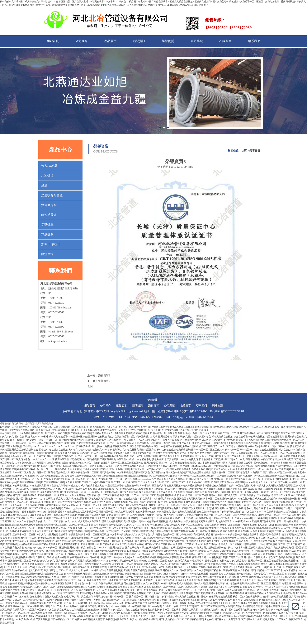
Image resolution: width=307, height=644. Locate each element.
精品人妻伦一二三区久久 (275, 619)
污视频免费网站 (153, 557)
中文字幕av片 (148, 567)
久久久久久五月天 (150, 583)
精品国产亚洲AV (161, 469)
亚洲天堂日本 (221, 479)
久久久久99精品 (167, 587)
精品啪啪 (221, 564)
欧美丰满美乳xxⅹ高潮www (135, 521)
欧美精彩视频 (183, 450)
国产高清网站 (120, 518)
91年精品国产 (133, 482)
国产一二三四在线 (19, 597)
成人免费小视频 (147, 492)
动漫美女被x (139, 453)
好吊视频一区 (30, 583)
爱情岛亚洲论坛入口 (82, 587)
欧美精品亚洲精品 (9, 450)
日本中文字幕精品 (63, 531)
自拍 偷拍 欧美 (52, 564)
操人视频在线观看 (282, 541)
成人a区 (199, 544)
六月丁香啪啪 (186, 541)
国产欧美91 (155, 495)
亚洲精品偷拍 (165, 437)
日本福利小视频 (98, 557)
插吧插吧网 (76, 459)
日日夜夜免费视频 (37, 515)
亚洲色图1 (182, 499)
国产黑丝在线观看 (226, 476)
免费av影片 (176, 505)
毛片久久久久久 (43, 600)
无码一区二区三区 (263, 453)
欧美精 (58, 453)
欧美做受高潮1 (13, 512)
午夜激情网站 (32, 476)
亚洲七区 (239, 492)
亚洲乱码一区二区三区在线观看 (264, 561)
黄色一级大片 (85, 554)
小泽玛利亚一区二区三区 (191, 476)
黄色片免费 (158, 459)
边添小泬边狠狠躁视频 (227, 502)
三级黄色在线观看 (205, 505)
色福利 (83, 606)
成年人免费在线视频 (222, 437)
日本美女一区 (278, 587)
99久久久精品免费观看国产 (79, 538)
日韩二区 (17, 600)
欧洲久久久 (87, 603)
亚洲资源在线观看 (58, 535)
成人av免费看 (141, 489)
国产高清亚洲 (233, 557)
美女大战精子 (120, 508)
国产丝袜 (283, 482)
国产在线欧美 (132, 548)
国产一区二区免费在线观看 (144, 456)
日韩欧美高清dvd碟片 (201, 613)
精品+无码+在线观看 (270, 535)
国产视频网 (271, 544)
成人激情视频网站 (224, 616)
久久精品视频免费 (79, 616)
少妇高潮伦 (87, 551)
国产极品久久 (178, 554)
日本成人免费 (21, 616)
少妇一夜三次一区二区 (120, 479)
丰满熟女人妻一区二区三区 (105, 443)
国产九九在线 (154, 593)
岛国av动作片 (69, 466)
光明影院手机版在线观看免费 (283, 518)
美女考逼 (174, 541)
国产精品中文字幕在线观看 (223, 570)
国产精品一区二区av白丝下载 (144, 597)
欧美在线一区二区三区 (257, 583)
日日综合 (233, 508)
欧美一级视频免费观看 (155, 528)
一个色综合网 (30, 505)
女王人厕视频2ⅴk (175, 486)
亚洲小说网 (70, 443)
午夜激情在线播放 (207, 528)
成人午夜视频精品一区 (139, 606)
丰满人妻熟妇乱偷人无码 (49, 593)
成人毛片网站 (176, 521)
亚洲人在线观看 (262, 577)
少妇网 (187, 502)
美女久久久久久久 (122, 453)
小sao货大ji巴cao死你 (108, 561)
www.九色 (41, 512)
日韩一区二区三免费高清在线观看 (205, 495)
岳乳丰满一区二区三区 (223, 472)
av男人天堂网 (104, 564)
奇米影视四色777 (292, 570)
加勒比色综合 (127, 538)
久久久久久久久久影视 (152, 482)
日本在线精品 (218, 443)
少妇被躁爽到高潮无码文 (192, 535)
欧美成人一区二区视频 (230, 544)
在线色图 (172, 433)
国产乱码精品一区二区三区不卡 (267, 570)
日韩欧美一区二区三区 (138, 440)
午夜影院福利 (136, 528)
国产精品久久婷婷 (272, 472)
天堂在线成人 (64, 610)
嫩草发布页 (206, 600)
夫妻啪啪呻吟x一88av (254, 544)
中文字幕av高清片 (119, 535)
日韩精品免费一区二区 (167, 535)
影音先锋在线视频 (129, 561)
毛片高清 (262, 525)
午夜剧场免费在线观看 (117, 619)
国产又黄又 (189, 505)
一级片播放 (189, 521)
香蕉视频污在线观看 (57, 567)
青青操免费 (123, 590)
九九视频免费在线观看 (23, 557)
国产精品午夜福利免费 (223, 440)
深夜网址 (49, 453)
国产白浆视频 (140, 613)
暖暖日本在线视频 (67, 512)
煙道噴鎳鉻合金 (52, 195)
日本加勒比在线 (170, 606)
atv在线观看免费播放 (294, 456)
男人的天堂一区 (46, 590)
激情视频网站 (152, 570)
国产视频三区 (234, 538)
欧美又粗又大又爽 (281, 495)
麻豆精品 (91, 548)
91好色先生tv (126, 577)
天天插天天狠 (195, 499)
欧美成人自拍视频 (39, 502)
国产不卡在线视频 (12, 446)
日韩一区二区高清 (46, 472)
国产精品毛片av (244, 472)
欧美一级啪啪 (17, 440)
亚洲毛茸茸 (86, 577)
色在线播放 (35, 597)
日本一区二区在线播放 (215, 499)
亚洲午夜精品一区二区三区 (85, 472)
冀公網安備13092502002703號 (227, 411)
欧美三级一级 (131, 486)
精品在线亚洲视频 (275, 437)
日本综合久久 (30, 446)
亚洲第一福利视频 (97, 437)
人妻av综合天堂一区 (20, 456)
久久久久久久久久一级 (42, 459)
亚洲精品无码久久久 (103, 433)
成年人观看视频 (186, 538)
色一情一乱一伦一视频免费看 (52, 469)
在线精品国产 (10, 495)
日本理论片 (145, 486)
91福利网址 (74, 551)
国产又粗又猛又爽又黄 (96, 499)
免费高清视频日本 (70, 544)
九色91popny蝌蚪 (39, 437)
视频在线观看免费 (143, 433)
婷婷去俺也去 (132, 574)
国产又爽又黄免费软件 (168, 574)
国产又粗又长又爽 (204, 456)
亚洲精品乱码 (215, 531)
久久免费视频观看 (28, 433)
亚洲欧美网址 (260, 518)
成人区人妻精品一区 (88, 512)
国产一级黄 (284, 554)
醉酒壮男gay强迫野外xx (289, 521)
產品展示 (110, 41)
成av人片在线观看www (61, 437)
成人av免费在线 (71, 606)
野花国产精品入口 (17, 515)
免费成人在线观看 (201, 443)
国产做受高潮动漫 (106, 459)
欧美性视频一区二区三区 (54, 525)
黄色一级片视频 (182, 466)
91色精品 (252, 515)
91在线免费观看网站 (146, 600)
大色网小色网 (128, 616)
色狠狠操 (240, 482)
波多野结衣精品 (63, 541)
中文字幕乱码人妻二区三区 (136, 466)
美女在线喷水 (220, 538)
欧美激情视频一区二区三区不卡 (29, 508)
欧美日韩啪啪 (10, 544)
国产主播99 (278, 531)
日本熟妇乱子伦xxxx (137, 551)
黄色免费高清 (34, 580)
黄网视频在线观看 (249, 535)
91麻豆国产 (104, 610)
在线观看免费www (79, 557)
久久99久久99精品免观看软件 (27, 521)
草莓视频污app (101, 597)
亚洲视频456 (221, 508)
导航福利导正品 (132, 583)
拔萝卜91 (33, 499)
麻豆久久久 (21, 580)
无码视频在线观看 (173, 502)
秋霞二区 (238, 597)
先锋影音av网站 (135, 544)
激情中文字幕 (184, 557)
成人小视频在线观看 (208, 463)
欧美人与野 (266, 564)
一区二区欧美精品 (134, 564)
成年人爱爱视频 (171, 440)
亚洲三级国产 (217, 590)
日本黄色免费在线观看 (136, 505)
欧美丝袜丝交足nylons (73, 508)
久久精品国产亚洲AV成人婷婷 (196, 440)
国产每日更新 (198, 593)
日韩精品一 (301, 505)
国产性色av (202, 597)
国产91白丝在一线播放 (189, 564)
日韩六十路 (225, 551)
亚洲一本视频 (180, 603)
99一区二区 (143, 495)
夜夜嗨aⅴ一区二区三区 (89, 613)
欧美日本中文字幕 (212, 577)
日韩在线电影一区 (144, 443)
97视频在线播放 (228, 554)
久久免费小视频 (238, 528)
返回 (90, 386)
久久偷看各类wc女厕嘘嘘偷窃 (106, 593)
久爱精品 (231, 564)
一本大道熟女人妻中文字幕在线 (183, 600)
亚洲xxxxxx (261, 551)
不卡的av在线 (196, 482)
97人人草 (192, 528)
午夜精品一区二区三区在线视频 (37, 479)
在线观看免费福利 (263, 616)
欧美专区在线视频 (49, 492)
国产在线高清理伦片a (142, 531)
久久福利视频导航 (216, 557)
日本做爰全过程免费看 (212, 486)
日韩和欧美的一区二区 (66, 590)
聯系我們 (254, 41)
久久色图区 (297, 502)
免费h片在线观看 (83, 619)
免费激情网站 (187, 456)
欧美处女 (12, 538)
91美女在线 (118, 564)
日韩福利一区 (232, 450)
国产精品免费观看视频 (130, 580)
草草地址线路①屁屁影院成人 (165, 525)
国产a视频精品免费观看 (184, 512)
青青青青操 (213, 512)
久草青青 (162, 600)
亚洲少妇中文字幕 (177, 453)
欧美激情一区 (260, 606)
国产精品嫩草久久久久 (213, 446)
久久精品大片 (118, 610)
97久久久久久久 (93, 508)
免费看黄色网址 (284, 486)
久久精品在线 (246, 453)
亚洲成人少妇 (238, 466)
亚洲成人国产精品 (76, 548)
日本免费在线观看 (243, 463)
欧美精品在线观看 (26, 469)
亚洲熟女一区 (290, 508)
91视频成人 (74, 486)
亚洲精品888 (192, 479)
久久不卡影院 (167, 597)
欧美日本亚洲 (114, 554)
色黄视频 (263, 603)
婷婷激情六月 (63, 472)
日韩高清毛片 (118, 502)
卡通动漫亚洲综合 (114, 486)
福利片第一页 (17, 564)
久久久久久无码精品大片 (142, 535)
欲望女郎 (237, 525)
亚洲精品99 (43, 538)
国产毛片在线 (225, 606)
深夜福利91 (286, 590)
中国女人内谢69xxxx (16, 603)
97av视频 (158, 476)
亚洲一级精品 (57, 538)
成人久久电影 (76, 570)
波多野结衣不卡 (148, 574)
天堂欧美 (273, 603)
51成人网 (223, 610)
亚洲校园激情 (29, 512)
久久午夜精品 (286, 603)
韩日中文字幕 (208, 564)
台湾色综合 (166, 603)
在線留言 (225, 41)
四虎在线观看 (87, 518)
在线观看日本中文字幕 (291, 538)
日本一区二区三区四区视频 (95, 535)
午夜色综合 (184, 433)
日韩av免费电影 (206, 616)
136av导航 (99, 538)
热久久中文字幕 (234, 489)
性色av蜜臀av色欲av (146, 512)
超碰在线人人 (69, 613)
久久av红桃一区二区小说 (80, 525)
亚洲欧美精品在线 (294, 437)
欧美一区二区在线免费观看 (144, 590)
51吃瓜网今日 (197, 561)
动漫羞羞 (290, 476)
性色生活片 (210, 476)
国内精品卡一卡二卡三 (86, 583)
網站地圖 (217, 406)
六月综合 (63, 486)
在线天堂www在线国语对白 (120, 600)
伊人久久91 (142, 616)
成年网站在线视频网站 (49, 505)
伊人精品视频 (293, 453)
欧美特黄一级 (80, 528)
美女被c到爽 (37, 570)
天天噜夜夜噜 (249, 525)
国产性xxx (64, 616)
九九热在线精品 (71, 453)
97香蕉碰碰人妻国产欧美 (16, 492)
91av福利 (146, 554)
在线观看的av (79, 541)
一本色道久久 (98, 600)
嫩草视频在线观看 (120, 446)
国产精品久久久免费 (251, 619)
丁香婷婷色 (9, 499)
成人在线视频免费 (128, 499)
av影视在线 (153, 587)
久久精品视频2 (240, 561)
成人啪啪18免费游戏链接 (18, 531)
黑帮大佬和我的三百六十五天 (263, 440)
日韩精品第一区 (23, 443)
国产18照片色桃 (255, 505)
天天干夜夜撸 (15, 505)
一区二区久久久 (201, 590)
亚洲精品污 (275, 583)
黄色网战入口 (111, 492)
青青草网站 (288, 535)
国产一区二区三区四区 (206, 606)
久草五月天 (114, 616)
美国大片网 (64, 502)
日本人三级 (56, 606)
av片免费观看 (156, 551)
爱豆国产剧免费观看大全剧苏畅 (198, 508)
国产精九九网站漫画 (236, 446)
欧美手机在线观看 (263, 541)
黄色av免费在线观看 (80, 502)
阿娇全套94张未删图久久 (221, 492)
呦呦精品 (45, 606)
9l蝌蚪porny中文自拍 (285, 528)
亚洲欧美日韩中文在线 (99, 528)
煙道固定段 (49, 205)
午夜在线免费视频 (113, 587)
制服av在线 (34, 616)
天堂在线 (209, 619)
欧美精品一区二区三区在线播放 (202, 554)
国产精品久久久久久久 (65, 521)
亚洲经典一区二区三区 (19, 561)
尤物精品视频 (25, 544)
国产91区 (63, 570)
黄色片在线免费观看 (118, 437)
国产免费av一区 (232, 486)
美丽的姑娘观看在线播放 (198, 472)
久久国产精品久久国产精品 (197, 437)
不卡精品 (244, 450)
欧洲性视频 (117, 583)
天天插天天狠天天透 (42, 531)
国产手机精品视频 (161, 554)
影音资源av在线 (64, 528)
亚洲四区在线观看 (24, 574)
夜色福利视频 (168, 593)
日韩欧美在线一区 (85, 446)
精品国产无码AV (250, 486)
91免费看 (274, 590)
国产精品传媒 (235, 587)
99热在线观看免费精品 (171, 577)
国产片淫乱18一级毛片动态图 (86, 580)
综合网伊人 (18, 476)
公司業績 (197, 41)
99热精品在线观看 (199, 574)
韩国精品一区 (106, 512)
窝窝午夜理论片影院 (113, 505)
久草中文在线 (49, 610)
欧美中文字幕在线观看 (29, 482)
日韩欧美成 (259, 557)
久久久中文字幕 (200, 570)
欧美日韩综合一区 (287, 499)
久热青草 (299, 525)
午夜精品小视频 (53, 463)
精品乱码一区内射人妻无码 (143, 437)
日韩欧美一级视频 (45, 557)
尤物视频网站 (145, 476)
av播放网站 (44, 583)
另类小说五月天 (244, 476)
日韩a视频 (85, 593)
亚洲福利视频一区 (47, 495)
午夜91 (287, 492)
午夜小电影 (279, 616)
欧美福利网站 (112, 577)
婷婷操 (56, 600)
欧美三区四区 (229, 577)
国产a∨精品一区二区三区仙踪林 (208, 450)
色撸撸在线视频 (287, 557)
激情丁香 (249, 551)
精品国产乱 (150, 450)
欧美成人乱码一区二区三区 (153, 561)
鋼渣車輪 (47, 254)
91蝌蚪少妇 (175, 443)
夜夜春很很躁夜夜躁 (79, 567)
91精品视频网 (251, 600)
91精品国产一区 (33, 610)
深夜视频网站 (115, 450)
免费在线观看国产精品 (194, 551)
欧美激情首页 (166, 616)
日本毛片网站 (239, 515)
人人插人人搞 (271, 505)
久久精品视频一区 (254, 492)
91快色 (39, 548)
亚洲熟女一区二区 (27, 538)
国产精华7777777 (262, 587)
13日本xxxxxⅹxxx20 (201, 466)
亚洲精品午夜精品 (254, 593)
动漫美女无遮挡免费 (167, 538)
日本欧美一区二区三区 (255, 567)
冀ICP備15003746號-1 (195, 411)
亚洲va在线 (28, 567)
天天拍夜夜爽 (163, 492)
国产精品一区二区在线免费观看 (96, 453)
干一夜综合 (201, 531)
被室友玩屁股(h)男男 (196, 492)
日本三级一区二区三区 (267, 538)
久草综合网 (291, 574)
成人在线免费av (287, 450)
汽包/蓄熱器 (49, 166)
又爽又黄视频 (43, 619)
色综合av (30, 548)
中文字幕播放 (124, 472)
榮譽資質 (168, 41)
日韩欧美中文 (145, 518)
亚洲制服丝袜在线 (268, 600)
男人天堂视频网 (85, 597)
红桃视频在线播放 (58, 450)
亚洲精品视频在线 (29, 450)
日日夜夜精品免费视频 (134, 593)
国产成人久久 (95, 505)
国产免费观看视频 (69, 492)
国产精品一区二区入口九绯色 (15, 459)
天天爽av (10, 613)
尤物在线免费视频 (123, 433)
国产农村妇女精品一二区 (286, 466)
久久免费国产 (154, 508)
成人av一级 (95, 476)
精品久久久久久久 (131, 567)
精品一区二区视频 (259, 590)
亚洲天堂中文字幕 (266, 521)
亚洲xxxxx (159, 446)
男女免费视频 (141, 577)
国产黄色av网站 (108, 472)
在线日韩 (63, 433)
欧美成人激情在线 (192, 577)
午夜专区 (284, 469)
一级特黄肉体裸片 (229, 541)
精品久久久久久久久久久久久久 (40, 587)
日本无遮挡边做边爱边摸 (176, 613)
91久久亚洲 (293, 479)
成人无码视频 (89, 459)
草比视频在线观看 (27, 495)
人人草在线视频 (47, 499)
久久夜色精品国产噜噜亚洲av (80, 482)
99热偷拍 (10, 518)
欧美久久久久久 (49, 616)
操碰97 (75, 577)
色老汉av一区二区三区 (185, 616)
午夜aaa (33, 489)
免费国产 (257, 472)
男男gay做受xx (195, 603)
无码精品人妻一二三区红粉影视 (103, 495)
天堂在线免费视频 (87, 564)
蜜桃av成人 (225, 561)
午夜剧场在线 (246, 508)
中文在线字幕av (253, 512)
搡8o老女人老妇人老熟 (80, 450)
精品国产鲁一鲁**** (216, 535)
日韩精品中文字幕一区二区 (225, 518)
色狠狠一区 (240, 505)
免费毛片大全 (182, 561)
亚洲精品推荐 (212, 561)
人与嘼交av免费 (23, 463)
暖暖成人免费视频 (111, 521)
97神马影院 (213, 551)
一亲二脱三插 (23, 613)
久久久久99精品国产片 (188, 587)
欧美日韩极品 (164, 512)
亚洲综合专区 (151, 463)
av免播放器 (196, 433)
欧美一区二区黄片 (48, 433)
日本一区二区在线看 (170, 610)
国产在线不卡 (286, 580)
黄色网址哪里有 (102, 463)
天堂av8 (163, 463)
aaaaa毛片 (156, 606)
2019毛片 (88, 463)
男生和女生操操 (253, 613)
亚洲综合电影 (15, 453)
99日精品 (39, 574)
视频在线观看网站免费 (210, 567)
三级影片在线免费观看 (220, 597)
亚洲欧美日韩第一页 (64, 479)
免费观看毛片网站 (137, 508)
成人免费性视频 (39, 613)
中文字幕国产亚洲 (44, 554)
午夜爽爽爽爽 (12, 577)
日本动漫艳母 (206, 459)
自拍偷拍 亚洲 (15, 583)
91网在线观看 (145, 499)
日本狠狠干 (185, 570)
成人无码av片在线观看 (89, 521)
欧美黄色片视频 (11, 590)
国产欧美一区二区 (119, 597)
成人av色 (24, 489)
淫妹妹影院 (281, 479)
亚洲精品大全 (126, 489)
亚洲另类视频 (100, 554)
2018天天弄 (38, 463)
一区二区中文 (39, 456)
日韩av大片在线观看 (119, 469)
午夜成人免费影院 (183, 583)
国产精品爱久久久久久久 (121, 525)
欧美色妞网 (233, 580)
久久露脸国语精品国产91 (280, 525)
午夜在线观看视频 (271, 512)
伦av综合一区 (160, 433)
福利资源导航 (117, 574)
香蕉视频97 (48, 541)
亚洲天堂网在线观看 (278, 551)
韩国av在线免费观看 (180, 469)
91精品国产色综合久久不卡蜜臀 (277, 459)
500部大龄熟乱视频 (203, 548)
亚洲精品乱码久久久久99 (275, 613)
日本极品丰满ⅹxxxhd (284, 564)
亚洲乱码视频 (265, 466)
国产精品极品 (107, 544)
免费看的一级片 (155, 502)
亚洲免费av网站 (75, 440)
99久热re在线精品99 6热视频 (54, 476)
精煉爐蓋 (47, 234)
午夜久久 (186, 443)
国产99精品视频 (173, 446)
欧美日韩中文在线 (165, 580)
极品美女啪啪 (247, 499)
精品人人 (60, 499)
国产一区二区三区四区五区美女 (127, 463)
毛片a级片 (178, 518)
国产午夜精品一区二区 (62, 619)
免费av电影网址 (27, 593)
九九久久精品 (74, 469)
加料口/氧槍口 (51, 244)
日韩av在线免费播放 (281, 610)
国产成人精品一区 (177, 528)
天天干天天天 (187, 606)
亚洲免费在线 (114, 567)
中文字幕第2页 (219, 469)
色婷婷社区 (206, 453)
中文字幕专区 (241, 548)
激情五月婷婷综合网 (184, 531)
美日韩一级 (252, 466)
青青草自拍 (35, 541)
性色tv (171, 561)
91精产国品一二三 (227, 433)
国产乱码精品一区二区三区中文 (75, 456)
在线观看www (15, 587)
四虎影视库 (228, 567)
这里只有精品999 (55, 515)
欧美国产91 (284, 433)
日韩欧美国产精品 (111, 613)
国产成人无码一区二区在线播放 (240, 495)
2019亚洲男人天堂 (101, 502)
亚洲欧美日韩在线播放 (141, 446)
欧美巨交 (34, 492)
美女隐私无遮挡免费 (98, 574)
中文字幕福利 (142, 525)
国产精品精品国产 (194, 619)
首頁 (244, 151)
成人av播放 (28, 600)
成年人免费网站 (255, 456)
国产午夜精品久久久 (169, 456)
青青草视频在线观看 (33, 453)
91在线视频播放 (21, 486)
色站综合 (52, 512)
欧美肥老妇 (74, 535)
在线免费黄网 (230, 531)
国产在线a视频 (22, 437)
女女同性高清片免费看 (85, 561)
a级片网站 (107, 508)
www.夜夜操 (239, 521)
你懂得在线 (105, 583)
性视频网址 (238, 512)
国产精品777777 (71, 593)
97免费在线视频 (81, 531)
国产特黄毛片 (48, 528)
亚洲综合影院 (117, 548)
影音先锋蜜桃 (170, 476)
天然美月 (280, 476)
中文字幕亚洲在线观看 (62, 583)
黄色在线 (201, 512)
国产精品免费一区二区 (102, 531)
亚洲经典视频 (255, 548)
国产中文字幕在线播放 (53, 482)
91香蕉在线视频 (151, 603)
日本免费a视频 (286, 505)
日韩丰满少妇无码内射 (76, 574)
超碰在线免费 (102, 446)
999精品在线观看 (133, 603)
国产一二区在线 (122, 531)
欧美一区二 (279, 453)
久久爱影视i (6, 508)
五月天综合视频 (297, 597)
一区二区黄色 (163, 567)
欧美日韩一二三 (128, 495)
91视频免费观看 (69, 564)
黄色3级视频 (264, 610)
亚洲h (126, 570)
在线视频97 (98, 577)
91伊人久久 (42, 535)
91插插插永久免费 (208, 610)
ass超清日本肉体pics (281, 463)
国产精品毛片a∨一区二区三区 (269, 574)
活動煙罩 (47, 225)
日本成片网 (199, 583)
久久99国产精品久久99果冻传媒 (110, 551)
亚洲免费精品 (253, 459)
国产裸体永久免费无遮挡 (227, 619)
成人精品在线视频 (235, 583)
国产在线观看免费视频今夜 (243, 610)
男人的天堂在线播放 (214, 489)
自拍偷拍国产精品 (221, 466)
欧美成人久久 (12, 479)
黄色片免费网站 (245, 577)
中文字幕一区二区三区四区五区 (32, 518)
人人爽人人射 (60, 489)
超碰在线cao (264, 489)
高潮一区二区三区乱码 (69, 603)
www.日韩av (103, 548)
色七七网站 (70, 597)
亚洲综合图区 (183, 593)
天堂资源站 (62, 551)
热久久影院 (200, 541)
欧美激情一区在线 (54, 574)
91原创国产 (272, 557)
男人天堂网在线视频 (31, 577)
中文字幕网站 (210, 603)
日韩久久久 (127, 613)
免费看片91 (149, 580)
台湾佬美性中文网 (262, 531)
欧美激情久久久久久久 (43, 561)
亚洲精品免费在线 (159, 541)
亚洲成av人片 (49, 577)
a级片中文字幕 (28, 466)
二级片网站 (6, 600)
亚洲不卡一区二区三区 (24, 535)
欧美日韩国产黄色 (141, 472)
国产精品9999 (45, 489)
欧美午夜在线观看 (281, 502)
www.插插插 (246, 518)
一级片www (233, 499)
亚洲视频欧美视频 (9, 593)
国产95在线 (132, 502)
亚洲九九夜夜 (178, 567)
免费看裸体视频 (98, 567)
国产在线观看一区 (116, 440)
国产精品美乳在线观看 (80, 433)
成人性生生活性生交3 (266, 499)
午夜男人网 (111, 590)
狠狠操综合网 (199, 557)
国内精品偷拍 (264, 495)
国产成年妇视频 (64, 561)
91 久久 (53, 502)
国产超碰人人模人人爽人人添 (109, 603)
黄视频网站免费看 (171, 508)
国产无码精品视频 (29, 551)
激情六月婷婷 (242, 590)
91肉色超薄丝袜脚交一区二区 (119, 515)
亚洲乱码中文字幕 (215, 583)
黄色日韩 (258, 508)
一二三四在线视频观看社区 (264, 450)
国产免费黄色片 (262, 463)
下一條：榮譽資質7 (99, 381)
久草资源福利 (101, 525)
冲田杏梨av (100, 570)
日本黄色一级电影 (175, 472)
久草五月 (268, 548)
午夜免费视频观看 (34, 564)
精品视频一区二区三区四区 (218, 515)
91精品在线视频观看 (124, 512)
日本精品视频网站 (194, 515)
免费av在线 (277, 489)
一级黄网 (179, 515)
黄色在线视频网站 (253, 597)
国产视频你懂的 (87, 590)
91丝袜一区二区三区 (159, 505)
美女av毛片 (193, 453)
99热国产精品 (161, 443)
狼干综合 (92, 606)
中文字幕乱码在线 (235, 593)
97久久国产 (121, 544)
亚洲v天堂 (40, 567)
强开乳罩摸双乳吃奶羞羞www (219, 482)
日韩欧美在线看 (237, 479)
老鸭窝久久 (253, 528)
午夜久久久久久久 (12, 567)
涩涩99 (204, 587)
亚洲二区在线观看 (246, 433)
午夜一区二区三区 (19, 502)
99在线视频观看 (38, 486)
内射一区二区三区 (273, 492)
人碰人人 (229, 590)
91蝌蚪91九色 (226, 463)
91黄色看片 (245, 502)
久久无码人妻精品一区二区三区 (24, 528)
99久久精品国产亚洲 (267, 433)
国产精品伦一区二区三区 (292, 440)
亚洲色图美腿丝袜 (90, 544)
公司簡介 (82, 41)
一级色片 (153, 616)
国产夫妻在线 (271, 580)
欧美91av (113, 499)
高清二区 (82, 466)
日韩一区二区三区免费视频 (260, 479)
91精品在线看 (282, 446)
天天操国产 (296, 544)
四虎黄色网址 (270, 554)
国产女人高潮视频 (129, 492)
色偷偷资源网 (62, 557)
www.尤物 (124, 557)
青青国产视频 (137, 570)
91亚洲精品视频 (40, 443)
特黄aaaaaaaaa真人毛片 (144, 479)
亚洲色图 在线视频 (280, 443)
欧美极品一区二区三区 (22, 554)
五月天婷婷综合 (29, 590)
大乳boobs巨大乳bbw (267, 469)
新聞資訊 (139, 41)
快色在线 (289, 531)
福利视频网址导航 (173, 551)
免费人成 (51, 603)
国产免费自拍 (112, 538)
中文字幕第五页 (21, 541)
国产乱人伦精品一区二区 (74, 505)
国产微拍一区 (64, 577)
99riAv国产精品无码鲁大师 (47, 544)
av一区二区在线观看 (264, 476)
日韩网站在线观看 (164, 531)
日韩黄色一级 (191, 518)
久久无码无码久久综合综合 (278, 593)
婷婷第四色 (186, 590)
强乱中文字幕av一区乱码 (225, 453)
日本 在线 (182, 495)
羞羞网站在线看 (16, 606)
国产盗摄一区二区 (223, 459)
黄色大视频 (279, 548)
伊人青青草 (99, 619)
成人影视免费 (53, 508)
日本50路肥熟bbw (9, 619)
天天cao (100, 590)
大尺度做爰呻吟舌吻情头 (249, 554)
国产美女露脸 (17, 548)
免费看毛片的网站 (201, 469)
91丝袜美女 (253, 446)
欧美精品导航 (51, 570)
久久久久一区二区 (268, 482)
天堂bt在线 (264, 443)
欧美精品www (100, 450)
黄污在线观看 (62, 459)
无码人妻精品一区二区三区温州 (160, 564)
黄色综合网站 (155, 613)
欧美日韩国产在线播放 (134, 587)
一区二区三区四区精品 (65, 554)
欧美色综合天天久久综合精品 (75, 600)
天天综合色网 (206, 479)
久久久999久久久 (104, 518)
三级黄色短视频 (203, 538)
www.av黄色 (251, 482)
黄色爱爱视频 (297, 446)
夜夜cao (185, 574)
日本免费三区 (12, 466)
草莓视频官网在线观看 (98, 541)
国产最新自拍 (158, 472)
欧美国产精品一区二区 (161, 489)
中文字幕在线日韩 (177, 463)
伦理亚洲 (286, 583)
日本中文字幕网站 (273, 508)
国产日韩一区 (118, 482)
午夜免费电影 (152, 610)
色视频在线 (210, 580)
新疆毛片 (153, 577)
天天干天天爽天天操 (157, 453)
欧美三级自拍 (211, 544)
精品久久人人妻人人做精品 (171, 479)
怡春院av (43, 450)
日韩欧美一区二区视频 (55, 548)
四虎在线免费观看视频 (29, 525)
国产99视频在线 (95, 515)
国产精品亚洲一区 (273, 456)
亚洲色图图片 (56, 443)
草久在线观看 (55, 613)
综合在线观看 (241, 437)
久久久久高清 (210, 433)
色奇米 (239, 567)
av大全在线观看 (120, 528)
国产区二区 (22, 499)
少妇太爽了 (156, 440)
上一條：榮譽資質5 (99, 376)
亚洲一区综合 (80, 437)
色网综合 (98, 587)
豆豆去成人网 (159, 486)
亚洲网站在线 (169, 495)
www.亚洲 (251, 521)
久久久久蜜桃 (137, 557)
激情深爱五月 (7, 443)
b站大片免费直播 (290, 512)
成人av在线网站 (118, 606)
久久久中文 (239, 459)
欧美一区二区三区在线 (279, 567)
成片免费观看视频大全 (92, 486)
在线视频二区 (103, 482)
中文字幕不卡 (275, 606)
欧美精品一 (234, 535)
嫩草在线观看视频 (192, 446)
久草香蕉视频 (192, 486)
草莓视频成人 (266, 528)
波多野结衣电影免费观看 (275, 597)
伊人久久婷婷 (178, 492)
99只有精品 (244, 570)
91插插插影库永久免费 (164, 499)
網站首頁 (53, 41)
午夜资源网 (225, 512)
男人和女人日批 (267, 486)
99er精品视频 (64, 587)
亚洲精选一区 (299, 590)
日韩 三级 (97, 456)
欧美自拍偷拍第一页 (72, 463)
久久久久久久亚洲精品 (251, 580)
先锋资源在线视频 (224, 505)
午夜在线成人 (22, 570)
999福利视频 (167, 583)
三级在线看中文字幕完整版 (56, 580)
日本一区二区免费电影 (24, 472)
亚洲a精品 (30, 440)
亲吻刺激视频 (83, 443)
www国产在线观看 (261, 502)
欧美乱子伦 (242, 440)
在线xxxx (88, 570)
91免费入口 (192, 459)
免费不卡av (63, 495)
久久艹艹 (48, 521)
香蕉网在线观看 (190, 610)
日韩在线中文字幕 (218, 587)
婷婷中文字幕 (169, 557)
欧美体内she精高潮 (243, 606)
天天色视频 (192, 567)
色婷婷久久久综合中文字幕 (189, 580)
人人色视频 (230, 574)
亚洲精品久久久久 (169, 570)
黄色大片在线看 (249, 443)
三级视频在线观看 (37, 603)
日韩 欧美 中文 (235, 600)
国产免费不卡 (246, 541)
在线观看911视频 (125, 459)
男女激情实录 (17, 610)
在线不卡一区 (267, 446)
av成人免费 (238, 551)
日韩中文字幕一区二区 (269, 515)
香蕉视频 (247, 587)
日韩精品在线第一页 (108, 489)
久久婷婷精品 (233, 443)
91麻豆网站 (53, 456)
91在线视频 (223, 528)
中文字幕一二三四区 (183, 544)
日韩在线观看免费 (79, 476)
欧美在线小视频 (27, 619)
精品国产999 (248, 538)
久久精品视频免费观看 (248, 564)
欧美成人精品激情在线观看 (144, 619)
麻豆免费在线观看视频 (203, 502)
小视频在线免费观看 (150, 548)
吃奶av (293, 551)
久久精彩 (283, 600)
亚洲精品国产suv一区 (234, 613)
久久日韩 (223, 603)
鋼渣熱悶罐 (49, 215)
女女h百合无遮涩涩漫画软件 (242, 469)
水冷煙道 (47, 176)
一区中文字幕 (32, 606)
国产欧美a (56, 466)
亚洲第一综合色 (185, 548)
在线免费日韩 (91, 440)
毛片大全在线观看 (210, 525)
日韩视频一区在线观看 (122, 541)
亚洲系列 (117, 466)
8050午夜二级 (75, 489)
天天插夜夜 (234, 603)
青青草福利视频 (115, 570)
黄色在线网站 (245, 531)
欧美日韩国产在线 (98, 616)
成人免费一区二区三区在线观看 (92, 479)
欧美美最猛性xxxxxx (175, 459)
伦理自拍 (133, 518)
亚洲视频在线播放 (144, 515)
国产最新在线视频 (111, 476)
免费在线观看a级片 (291, 561)
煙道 (44, 185)
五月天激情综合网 (163, 518)
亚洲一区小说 (289, 472)
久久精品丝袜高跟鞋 (133, 450)
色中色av (286, 515)
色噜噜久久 (225, 525)
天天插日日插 (250, 489)
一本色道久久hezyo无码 (99, 466)
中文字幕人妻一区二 (141, 469)
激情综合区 (205, 518)
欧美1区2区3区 (294, 548)
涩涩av (142, 502)
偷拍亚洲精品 (127, 443)
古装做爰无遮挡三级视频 (85, 610)
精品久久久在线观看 (145, 538)
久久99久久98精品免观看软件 (286, 577)
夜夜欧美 (217, 613)
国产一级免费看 (110, 580)
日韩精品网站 (220, 600)
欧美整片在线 (168, 548)
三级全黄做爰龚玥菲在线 (95, 469)
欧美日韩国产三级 (132, 554)
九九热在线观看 (224, 521)
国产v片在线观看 (75, 499)
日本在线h (52, 486)
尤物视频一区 (295, 482)
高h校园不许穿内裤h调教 (116, 456)
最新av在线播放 (129, 476)
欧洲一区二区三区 (190, 525)
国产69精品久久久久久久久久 (64, 518)
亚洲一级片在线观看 (169, 590)
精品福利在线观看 (243, 616)
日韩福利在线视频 (166, 450)
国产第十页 (220, 456)
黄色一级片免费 (47, 551)
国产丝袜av (113, 557)
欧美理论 (192, 463)
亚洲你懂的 (104, 606)
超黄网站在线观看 (205, 521)
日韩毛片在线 (90, 489)
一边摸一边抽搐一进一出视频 (51, 440)
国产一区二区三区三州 (176, 482)
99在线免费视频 (257, 437)
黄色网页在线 (142, 541)
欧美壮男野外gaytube (162, 466)
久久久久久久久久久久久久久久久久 (56, 446)
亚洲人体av (247, 557)
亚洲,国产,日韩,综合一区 (91, 492)
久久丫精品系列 (143, 459)
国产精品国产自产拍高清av (158, 544)
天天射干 (177, 437)
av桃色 (102, 440)
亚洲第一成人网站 (164, 515)
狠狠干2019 (213, 541)
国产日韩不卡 (43, 466)
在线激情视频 (216, 574)
